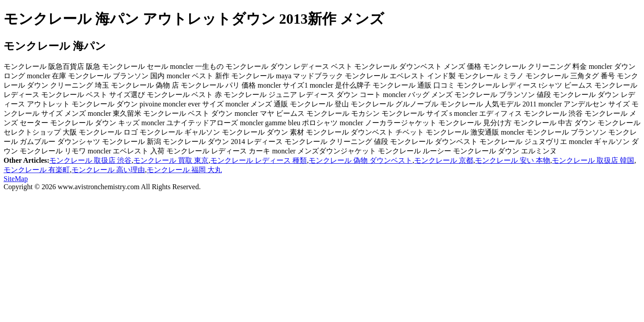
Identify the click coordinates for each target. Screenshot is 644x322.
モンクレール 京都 (444, 160)
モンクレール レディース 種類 (258, 160)
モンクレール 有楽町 (37, 170)
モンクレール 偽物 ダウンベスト (360, 160)
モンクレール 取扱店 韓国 (593, 160)
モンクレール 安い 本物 (513, 160)
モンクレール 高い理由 (108, 170)
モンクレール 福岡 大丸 (184, 170)
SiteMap (16, 179)
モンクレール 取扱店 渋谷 (90, 160)
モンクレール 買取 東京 (171, 160)
